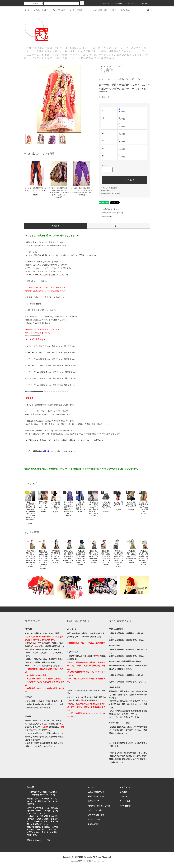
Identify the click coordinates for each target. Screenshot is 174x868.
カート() (143, 3)
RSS (90, 824)
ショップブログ (95, 820)
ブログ (112, 10)
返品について (106, 191)
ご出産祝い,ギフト (110, 70)
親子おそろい (108, 72)
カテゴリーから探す (40, 10)
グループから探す (57, 10)
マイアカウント (126, 787)
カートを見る (125, 801)
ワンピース (107, 68)
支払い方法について (96, 792)
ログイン (129, 3)
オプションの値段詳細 (109, 188)
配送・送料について (96, 796)
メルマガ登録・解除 (98, 10)
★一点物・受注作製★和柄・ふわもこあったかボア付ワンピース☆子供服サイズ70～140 (61, 255)
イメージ (119, 226)
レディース (107, 66)
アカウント (104, 3)
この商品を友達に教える (109, 209)
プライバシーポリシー (97, 810)
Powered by (87, 861)
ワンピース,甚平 (117, 66)
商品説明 (56, 226)
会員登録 (117, 3)
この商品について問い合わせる (111, 213)
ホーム (27, 10)
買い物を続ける (106, 216)
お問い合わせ (124, 10)
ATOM (96, 824)
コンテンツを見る (75, 10)
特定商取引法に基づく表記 (110, 194)
